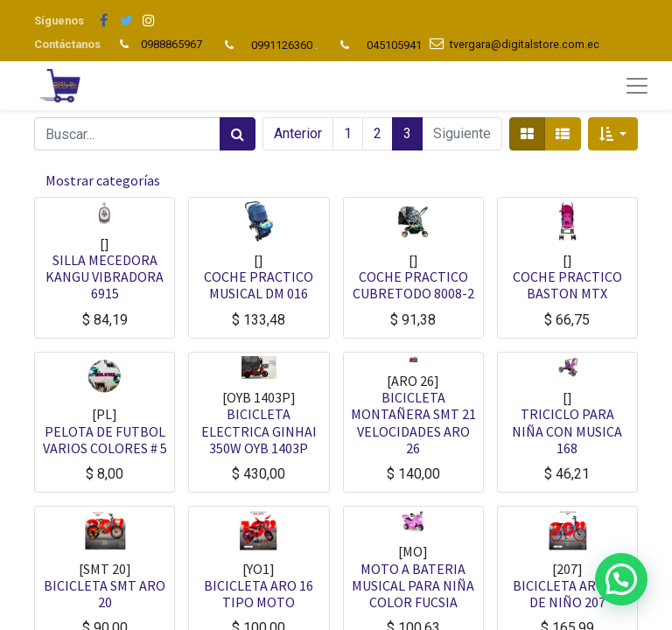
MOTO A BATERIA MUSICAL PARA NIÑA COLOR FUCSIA (413, 585)
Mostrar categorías (103, 180)
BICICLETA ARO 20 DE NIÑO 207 (567, 594)
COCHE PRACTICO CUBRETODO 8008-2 (413, 285)
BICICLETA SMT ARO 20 (105, 594)
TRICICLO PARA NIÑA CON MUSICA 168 (567, 430)
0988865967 (173, 44)
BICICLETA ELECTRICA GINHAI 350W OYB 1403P (259, 430)
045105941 (394, 45)
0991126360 (282, 45)
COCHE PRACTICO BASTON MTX (567, 285)
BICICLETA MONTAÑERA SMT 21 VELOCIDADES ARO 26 (413, 423)
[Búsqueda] (238, 134)
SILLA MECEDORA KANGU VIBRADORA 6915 (105, 276)
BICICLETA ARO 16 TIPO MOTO (259, 594)
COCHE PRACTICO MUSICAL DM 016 (259, 285)
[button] (613, 134)
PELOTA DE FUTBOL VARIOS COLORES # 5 (105, 440)
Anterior (298, 133)
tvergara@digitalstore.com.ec (525, 44)
